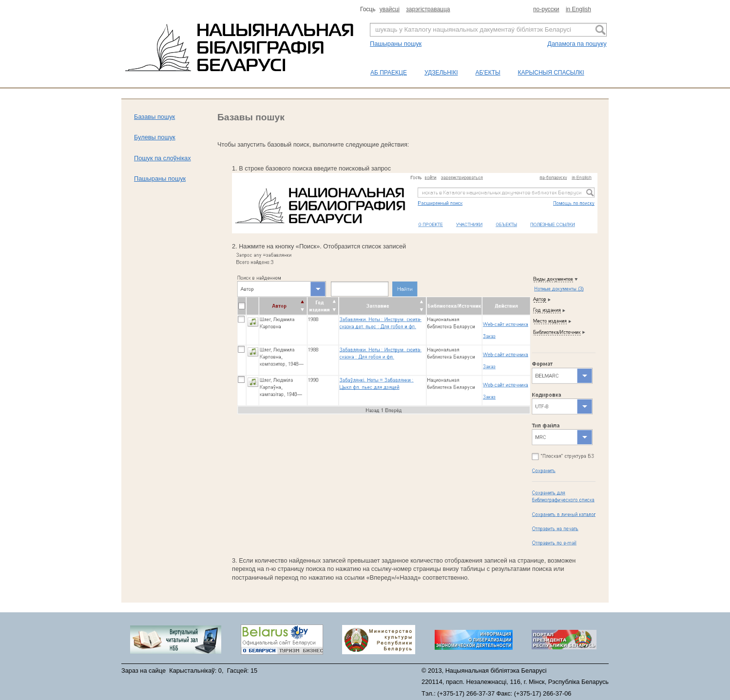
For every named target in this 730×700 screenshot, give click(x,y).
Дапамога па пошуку (577, 44)
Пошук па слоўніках (163, 158)
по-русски (546, 9)
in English (578, 9)
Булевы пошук (155, 137)
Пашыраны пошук (396, 44)
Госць (369, 9)
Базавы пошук (154, 117)
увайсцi (390, 9)
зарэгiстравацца (428, 9)
